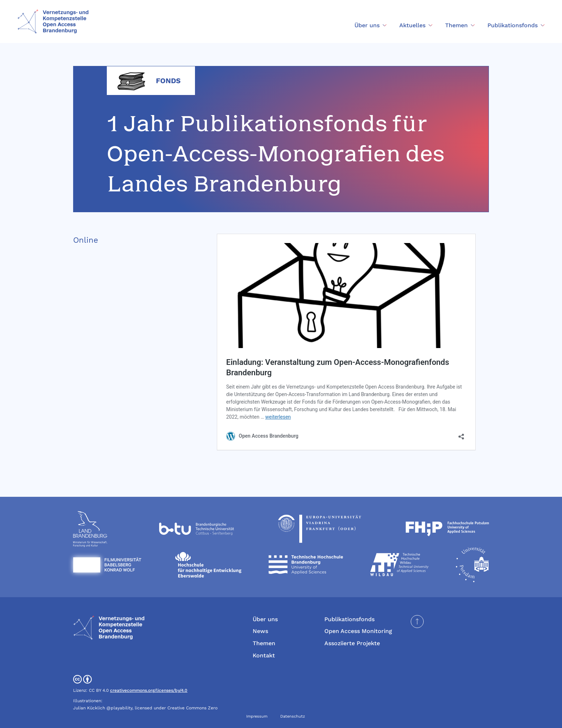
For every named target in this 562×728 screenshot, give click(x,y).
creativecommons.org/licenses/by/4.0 (149, 690)
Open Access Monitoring (358, 631)
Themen (264, 643)
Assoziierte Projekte (352, 643)
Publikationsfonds (349, 619)
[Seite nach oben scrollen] (417, 622)
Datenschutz (293, 716)
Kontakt (264, 655)
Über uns (265, 619)
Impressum (257, 716)
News (260, 631)
